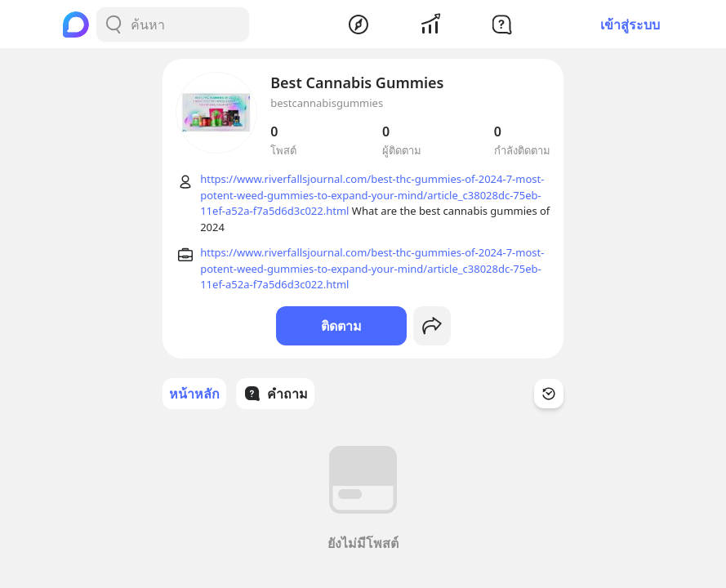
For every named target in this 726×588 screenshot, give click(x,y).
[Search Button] (114, 24)
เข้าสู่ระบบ (630, 24)
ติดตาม (341, 326)
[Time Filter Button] (549, 394)
